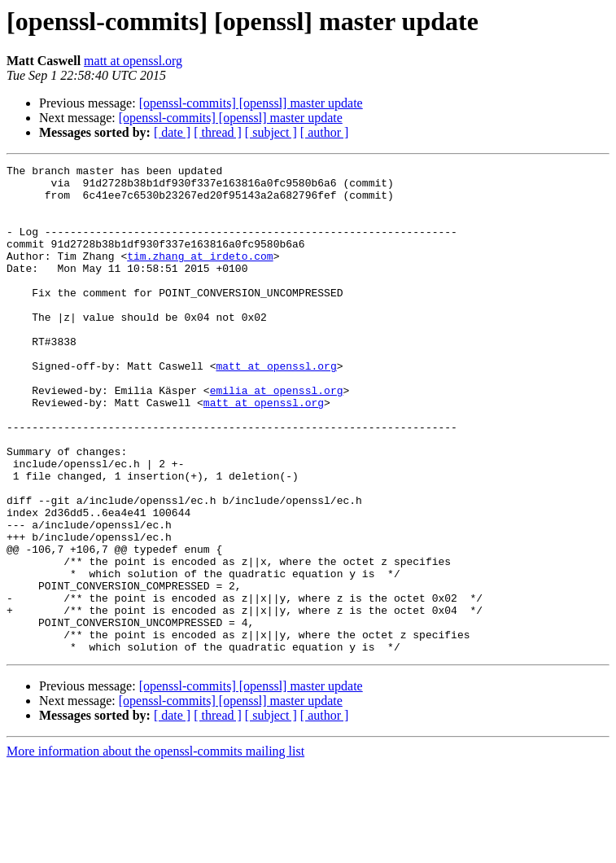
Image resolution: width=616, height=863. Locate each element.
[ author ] (325, 132)
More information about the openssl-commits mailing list (155, 849)
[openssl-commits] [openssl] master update (251, 103)
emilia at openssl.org (277, 436)
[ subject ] (271, 132)
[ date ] (172, 132)
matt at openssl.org (133, 61)
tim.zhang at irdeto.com (200, 275)
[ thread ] (218, 132)
